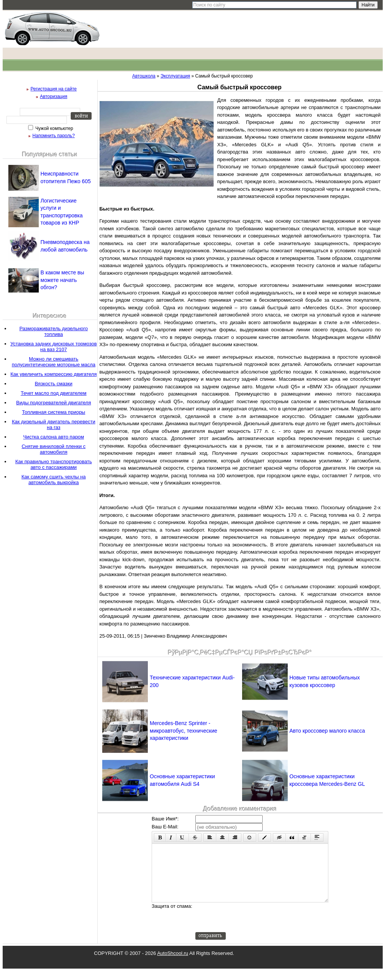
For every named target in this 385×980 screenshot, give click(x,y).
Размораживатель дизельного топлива (54, 331)
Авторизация (54, 97)
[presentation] (253, 929)
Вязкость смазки (54, 384)
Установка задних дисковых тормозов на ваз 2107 (53, 347)
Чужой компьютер (54, 128)
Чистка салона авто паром (54, 437)
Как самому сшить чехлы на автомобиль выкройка (54, 480)
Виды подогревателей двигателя (54, 403)
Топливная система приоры (54, 412)
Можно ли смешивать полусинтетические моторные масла (54, 362)
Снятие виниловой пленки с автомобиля (54, 449)
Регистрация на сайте (54, 89)
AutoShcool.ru (173, 965)
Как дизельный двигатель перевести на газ (53, 424)
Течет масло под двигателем (53, 393)
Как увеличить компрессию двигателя (54, 374)
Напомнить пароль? (53, 136)
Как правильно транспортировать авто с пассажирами (54, 464)
